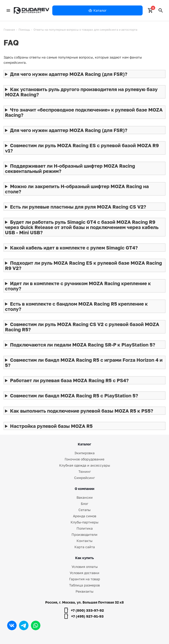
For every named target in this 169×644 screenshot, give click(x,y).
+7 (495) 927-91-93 (87, 616)
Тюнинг (85, 471)
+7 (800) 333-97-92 (87, 610)
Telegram (24, 625)
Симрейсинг (84, 478)
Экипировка (84, 453)
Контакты (84, 541)
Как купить (84, 558)
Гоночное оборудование (84, 459)
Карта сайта (85, 547)
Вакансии (85, 497)
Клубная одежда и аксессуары (85, 465)
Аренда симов (85, 516)
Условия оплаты (85, 567)
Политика (85, 528)
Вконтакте (12, 625)
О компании (84, 489)
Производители (84, 534)
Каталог (84, 444)
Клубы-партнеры (84, 522)
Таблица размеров (84, 585)
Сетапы (84, 510)
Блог (84, 504)
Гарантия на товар (85, 579)
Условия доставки (84, 573)
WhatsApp (36, 625)
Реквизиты (84, 591)
